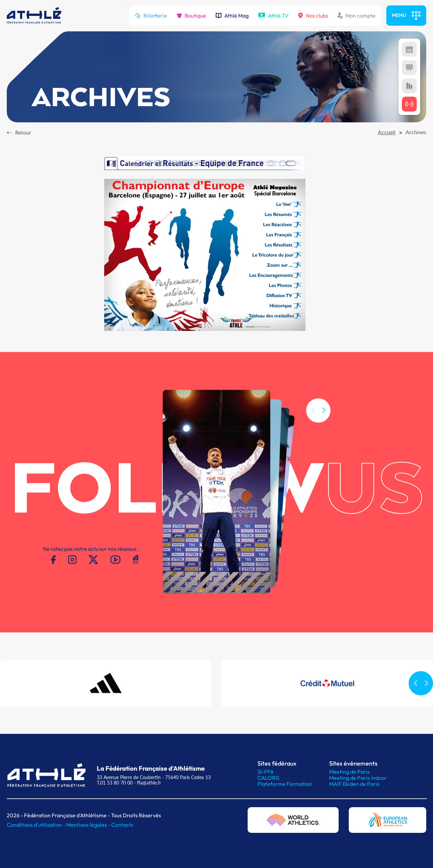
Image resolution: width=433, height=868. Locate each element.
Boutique (191, 16)
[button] (324, 422)
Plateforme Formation (285, 784)
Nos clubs (313, 16)
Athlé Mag (232, 16)
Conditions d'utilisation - (37, 825)
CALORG (268, 778)
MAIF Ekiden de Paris (354, 784)
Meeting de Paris (349, 772)
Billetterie (151, 16)
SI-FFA (266, 772)
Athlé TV (273, 16)
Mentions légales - (89, 825)
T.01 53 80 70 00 (115, 783)
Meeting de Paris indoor (358, 778)
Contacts (122, 825)
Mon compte (357, 16)
